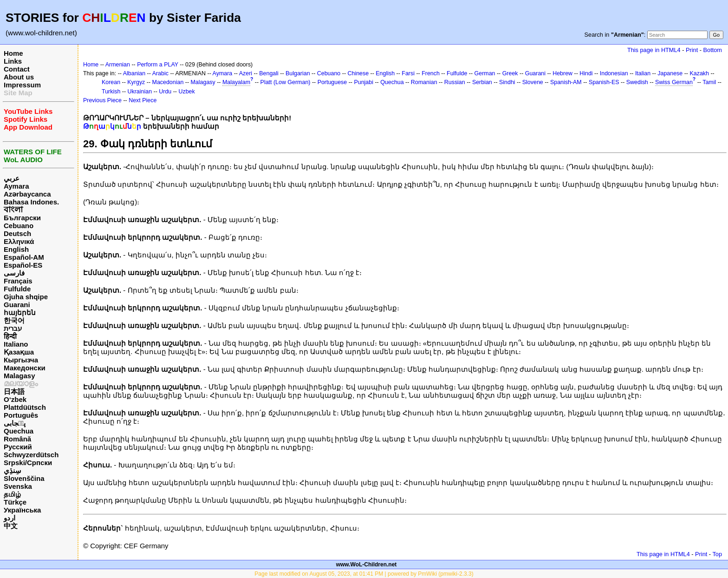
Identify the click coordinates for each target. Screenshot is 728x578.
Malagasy (19, 376)
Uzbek (186, 92)
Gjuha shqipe (26, 297)
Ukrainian (140, 92)
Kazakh (699, 73)
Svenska (18, 486)
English (16, 249)
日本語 (14, 391)
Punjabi (364, 82)
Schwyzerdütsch (31, 455)
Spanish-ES (604, 82)
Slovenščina (24, 478)
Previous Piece (102, 100)
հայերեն (20, 312)
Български (22, 218)
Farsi (408, 73)
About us (19, 77)
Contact (17, 69)
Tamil (709, 82)
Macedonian (168, 82)
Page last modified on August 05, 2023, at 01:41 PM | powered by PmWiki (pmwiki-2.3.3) (364, 574)
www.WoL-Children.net (367, 565)
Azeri (246, 73)
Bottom (713, 50)
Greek (510, 73)
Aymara (16, 186)
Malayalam (236, 82)
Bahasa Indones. (31, 202)
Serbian (482, 82)
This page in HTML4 (654, 50)
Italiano (16, 344)
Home (13, 53)
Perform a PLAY (158, 65)
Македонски (25, 368)
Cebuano (19, 226)
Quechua (19, 431)
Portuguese (332, 82)
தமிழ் (12, 494)
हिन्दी (10, 336)
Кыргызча (21, 360)
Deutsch (17, 233)
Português (21, 415)
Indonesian (614, 73)
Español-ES (23, 265)
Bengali (269, 73)
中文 (11, 526)
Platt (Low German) (286, 82)
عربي (12, 178)
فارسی (14, 273)
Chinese (358, 73)
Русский (18, 447)
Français (18, 281)
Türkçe (15, 502)
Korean (111, 82)
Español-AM (24, 257)
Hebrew (562, 73)
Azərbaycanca (27, 194)
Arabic (160, 73)
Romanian (424, 82)
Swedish (637, 82)
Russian (455, 82)
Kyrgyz (136, 82)
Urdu (165, 92)
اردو (10, 518)
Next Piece (143, 100)
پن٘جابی (15, 423)
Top (717, 554)
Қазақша (19, 352)
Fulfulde (17, 289)
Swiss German (674, 82)
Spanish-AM (566, 82)
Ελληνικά (19, 241)
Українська (22, 510)
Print (692, 50)
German (485, 73)
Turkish (111, 92)
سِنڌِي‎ (13, 470)
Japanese (670, 73)
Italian (643, 73)
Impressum (22, 85)
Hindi (586, 73)
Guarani (17, 305)
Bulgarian (298, 73)
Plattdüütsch (25, 407)
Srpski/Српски (28, 463)
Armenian (118, 65)
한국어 (14, 320)
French (431, 73)
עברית (13, 328)
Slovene (533, 82)
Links (13, 61)
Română (17, 439)
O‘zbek (15, 399)
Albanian (134, 73)
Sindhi (507, 82)
